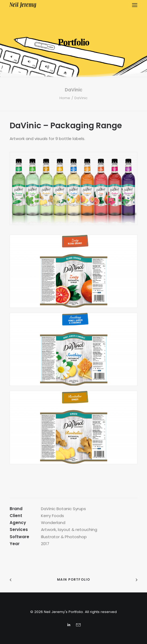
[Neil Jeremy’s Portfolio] (23, 5)
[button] (135, 5)
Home (65, 98)
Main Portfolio (74, 579)
